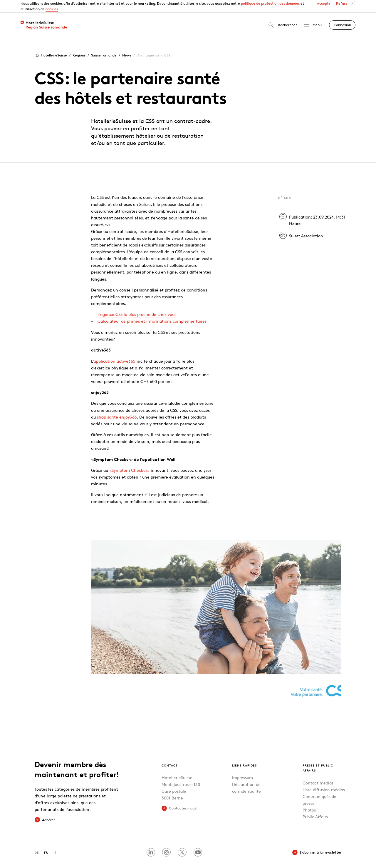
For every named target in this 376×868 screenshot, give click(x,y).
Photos (309, 798)
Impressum (242, 765)
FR (46, 840)
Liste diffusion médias (324, 777)
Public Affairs (315, 804)
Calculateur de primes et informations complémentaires (152, 309)
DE (37, 840)
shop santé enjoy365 (117, 404)
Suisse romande (104, 43)
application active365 (115, 348)
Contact (170, 753)
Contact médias (318, 770)
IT (55, 840)
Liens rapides (244, 753)
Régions (79, 43)
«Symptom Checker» (129, 458)
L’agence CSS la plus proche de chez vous (137, 302)
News (127, 43)
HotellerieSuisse (51, 43)
